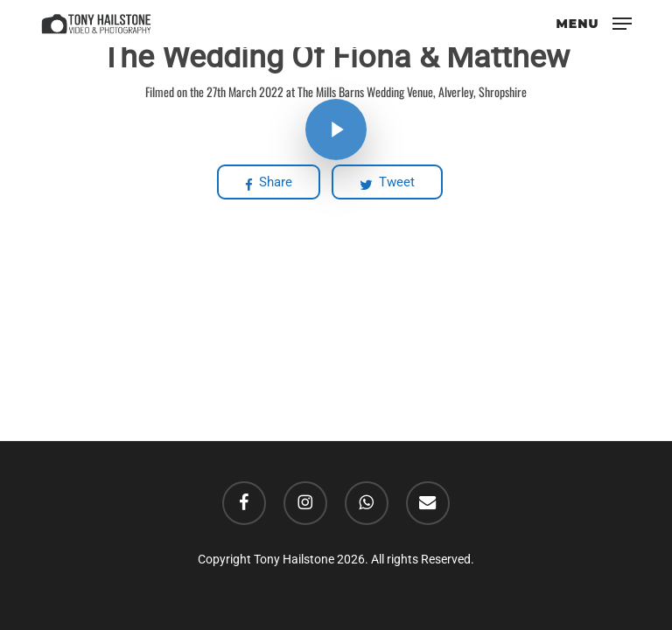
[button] (594, 22)
